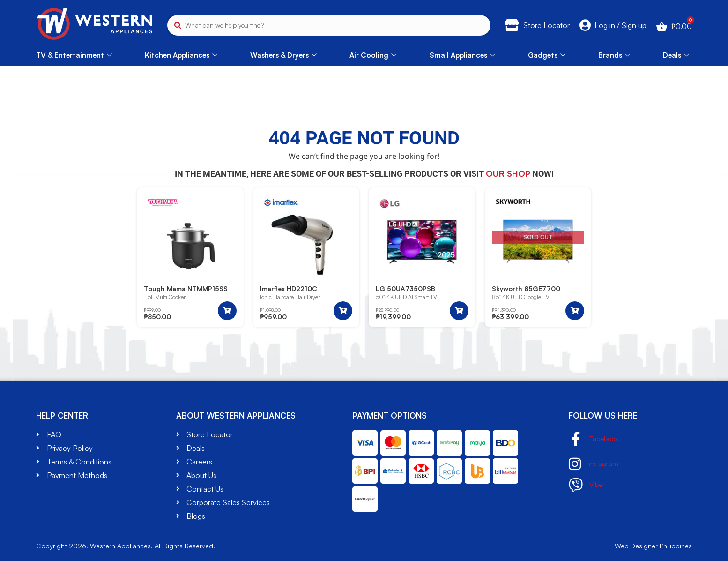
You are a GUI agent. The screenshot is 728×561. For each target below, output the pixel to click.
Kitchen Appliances (181, 55)
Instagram (594, 464)
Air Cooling (373, 55)
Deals (676, 55)
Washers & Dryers (283, 55)
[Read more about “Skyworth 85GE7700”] (575, 311)
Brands (614, 55)
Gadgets (547, 55)
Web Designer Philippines (653, 546)
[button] (227, 311)
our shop (508, 173)
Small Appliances (462, 55)
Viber (587, 485)
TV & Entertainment (74, 55)
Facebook (595, 439)
